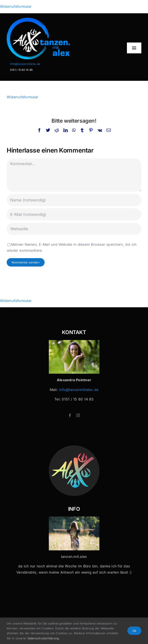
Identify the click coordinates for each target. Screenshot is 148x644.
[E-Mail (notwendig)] (74, 214)
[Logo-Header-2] (51, 19)
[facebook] (70, 415)
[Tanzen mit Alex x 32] (74, 518)
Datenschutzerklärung (43, 638)
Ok (134, 631)
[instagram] (78, 415)
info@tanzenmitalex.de (25, 64)
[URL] (74, 229)
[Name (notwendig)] (74, 200)
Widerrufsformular (16, 6)
